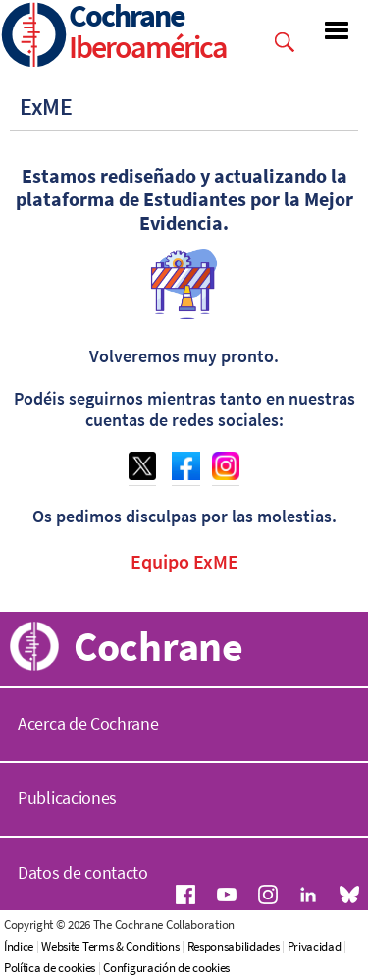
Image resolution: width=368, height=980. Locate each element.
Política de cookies (50, 968)
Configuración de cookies (166, 968)
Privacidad (315, 946)
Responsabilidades (234, 946)
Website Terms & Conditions (110, 946)
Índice (19, 946)
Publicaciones (67, 798)
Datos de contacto (83, 872)
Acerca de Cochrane (88, 723)
